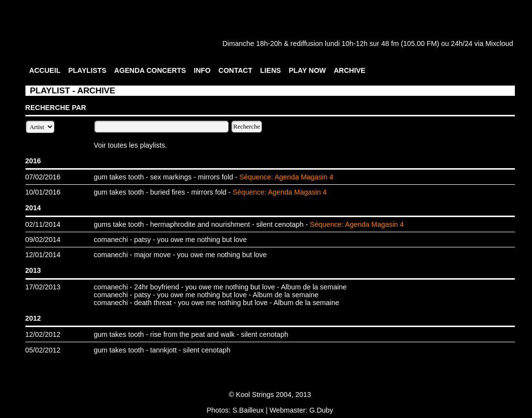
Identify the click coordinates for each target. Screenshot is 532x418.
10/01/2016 (43, 192)
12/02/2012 (43, 334)
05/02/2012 (43, 350)
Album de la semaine (314, 287)
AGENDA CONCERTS (150, 70)
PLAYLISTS (87, 70)
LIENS (271, 70)
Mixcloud (499, 44)
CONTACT (235, 70)
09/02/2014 (43, 240)
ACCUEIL (45, 70)
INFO (202, 70)
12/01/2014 (43, 255)
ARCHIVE (350, 70)
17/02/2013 (43, 287)
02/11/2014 (43, 224)
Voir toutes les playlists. (131, 145)
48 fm (390, 44)
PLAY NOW (307, 70)
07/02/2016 (43, 177)
